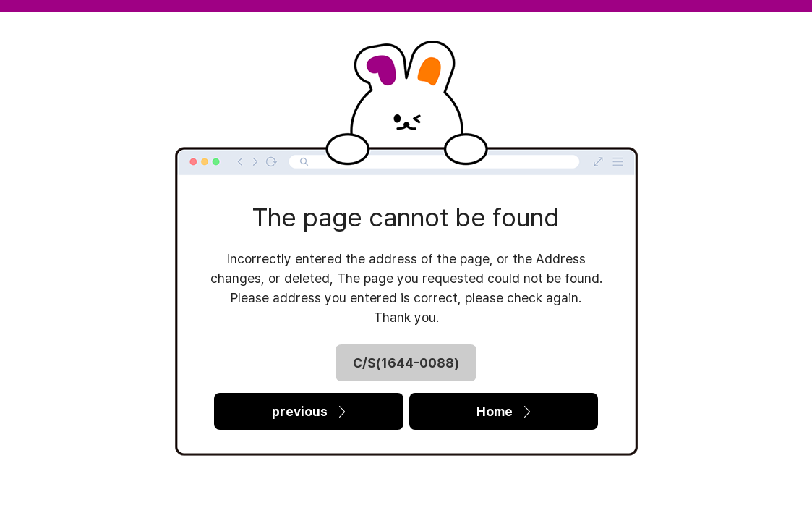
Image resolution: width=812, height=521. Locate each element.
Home (504, 411)
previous (309, 411)
